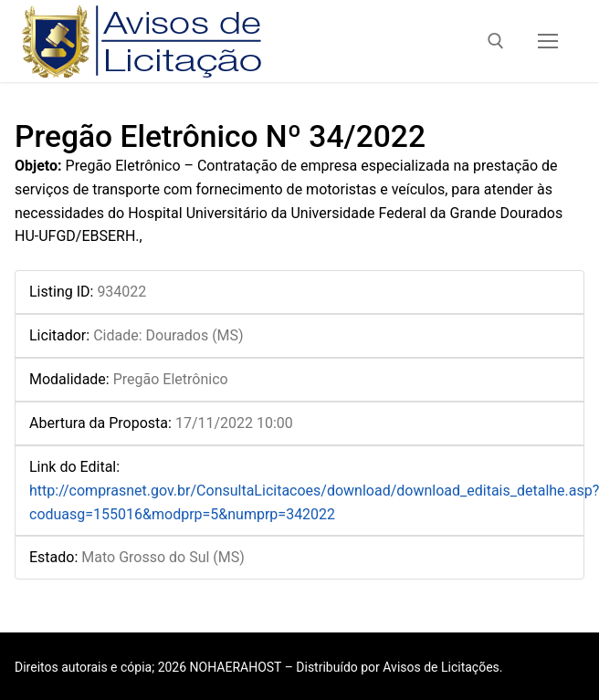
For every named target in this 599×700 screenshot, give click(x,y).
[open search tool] (496, 41)
